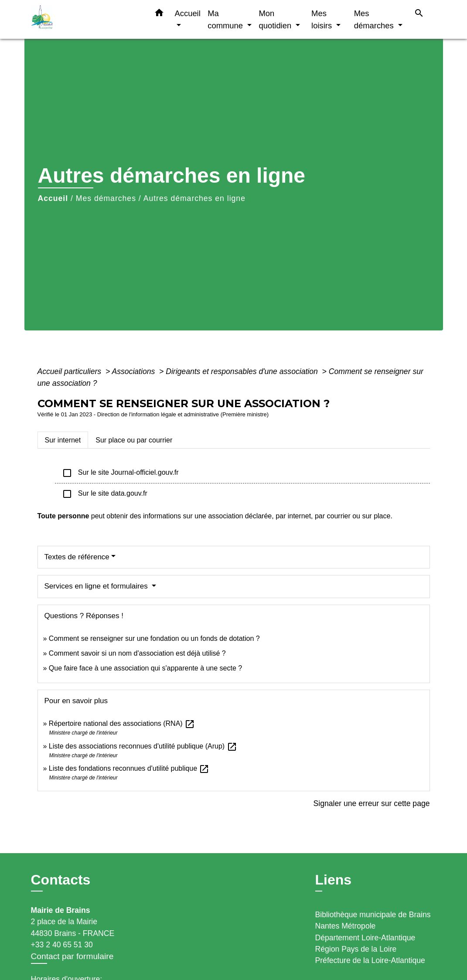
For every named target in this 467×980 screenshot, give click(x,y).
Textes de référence (77, 557)
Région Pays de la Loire (356, 949)
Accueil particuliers (71, 371)
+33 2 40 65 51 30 (62, 945)
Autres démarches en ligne (194, 198)
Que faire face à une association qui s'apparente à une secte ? (145, 668)
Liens (334, 880)
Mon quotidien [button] (276, 19)
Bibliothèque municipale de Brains (373, 915)
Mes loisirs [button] (323, 19)
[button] (159, 14)
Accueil (53, 198)
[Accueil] (85, 19)
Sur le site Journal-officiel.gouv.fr (120, 473)
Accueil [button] (188, 13)
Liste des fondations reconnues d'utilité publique (129, 768)
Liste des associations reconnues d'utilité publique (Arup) (143, 746)
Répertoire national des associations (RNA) (122, 723)
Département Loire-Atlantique (365, 938)
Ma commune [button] (226, 19)
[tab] (63, 440)
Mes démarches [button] (375, 19)
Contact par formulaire (72, 956)
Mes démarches (106, 198)
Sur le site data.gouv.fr (105, 494)
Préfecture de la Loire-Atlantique (370, 960)
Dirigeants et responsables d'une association (243, 371)
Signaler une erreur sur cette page (372, 803)
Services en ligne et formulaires (97, 586)
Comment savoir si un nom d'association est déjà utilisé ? (137, 653)
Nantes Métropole (346, 926)
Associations (134, 371)
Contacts (61, 880)
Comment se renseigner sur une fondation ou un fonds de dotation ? (154, 638)
